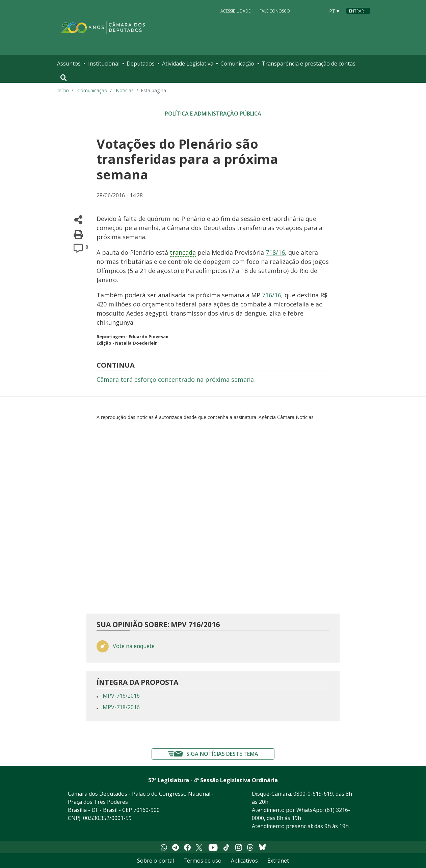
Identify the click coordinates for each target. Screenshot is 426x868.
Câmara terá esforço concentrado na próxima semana (175, 379)
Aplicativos (244, 861)
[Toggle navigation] (64, 78)
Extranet (278, 861)
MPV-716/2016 (121, 696)
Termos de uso (202, 861)
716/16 (272, 295)
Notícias (125, 90)
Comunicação (237, 64)
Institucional (104, 64)
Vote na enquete (134, 646)
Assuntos (69, 64)
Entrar (356, 11)
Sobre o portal (155, 861)
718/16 (275, 252)
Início (63, 90)
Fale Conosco (275, 11)
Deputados (141, 64)
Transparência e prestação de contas (309, 64)
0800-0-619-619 (313, 794)
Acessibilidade (235, 11)
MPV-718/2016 (121, 707)
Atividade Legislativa (188, 64)
